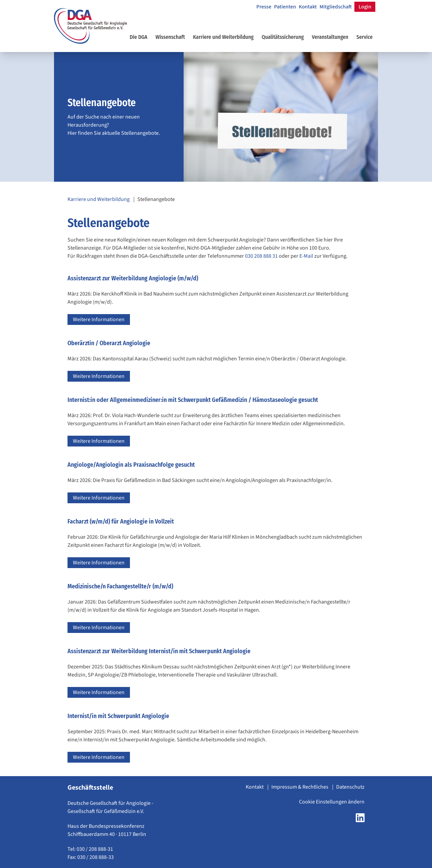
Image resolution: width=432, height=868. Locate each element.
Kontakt (308, 7)
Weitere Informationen (99, 320)
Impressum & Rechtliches (300, 787)
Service (364, 37)
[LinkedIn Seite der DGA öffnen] (360, 820)
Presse (264, 7)
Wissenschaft (170, 37)
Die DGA (138, 37)
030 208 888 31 (261, 256)
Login (365, 7)
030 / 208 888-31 (95, 849)
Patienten (285, 7)
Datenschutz (350, 787)
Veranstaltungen (330, 37)
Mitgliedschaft (336, 7)
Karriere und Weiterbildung (223, 37)
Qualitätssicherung (283, 37)
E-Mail (306, 256)
